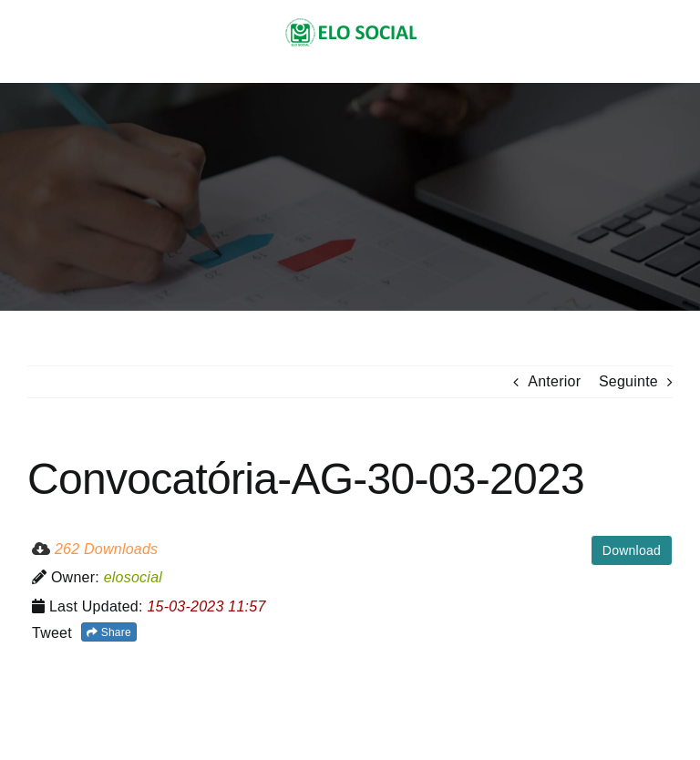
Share (109, 632)
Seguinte (628, 381)
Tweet (52, 633)
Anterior (554, 381)
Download (632, 550)
